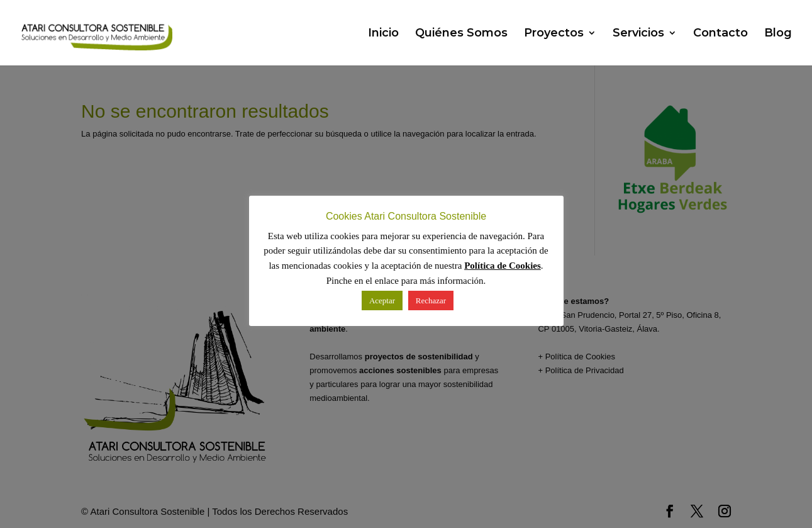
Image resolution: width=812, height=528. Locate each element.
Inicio (383, 34)
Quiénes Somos (461, 34)
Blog (778, 34)
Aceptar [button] (382, 301)
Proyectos (554, 34)
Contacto (720, 34)
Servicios (638, 34)
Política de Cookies (503, 266)
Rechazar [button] (431, 301)
